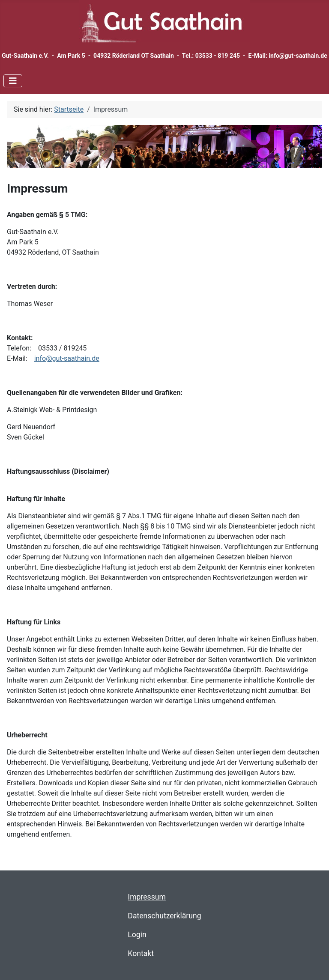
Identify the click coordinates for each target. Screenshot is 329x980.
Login (137, 935)
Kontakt (141, 953)
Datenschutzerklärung (164, 916)
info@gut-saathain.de (67, 358)
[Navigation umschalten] (13, 81)
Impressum (147, 897)
